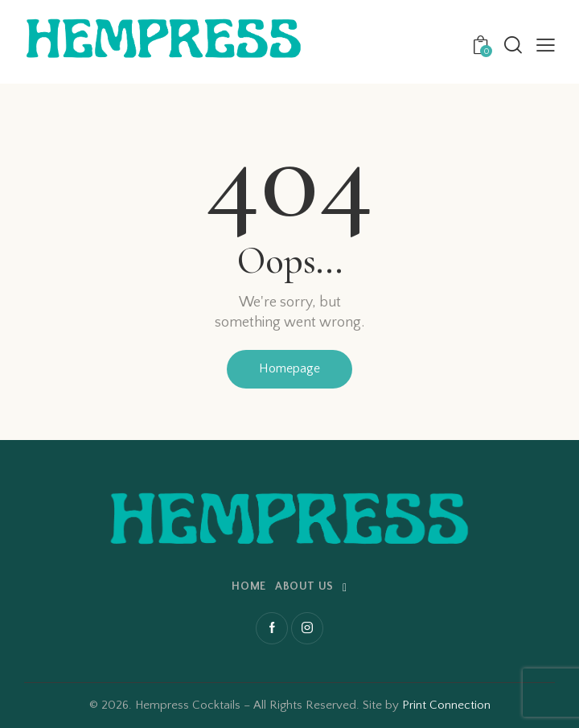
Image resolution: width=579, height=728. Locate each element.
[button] (546, 45)
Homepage (289, 368)
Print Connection (446, 705)
